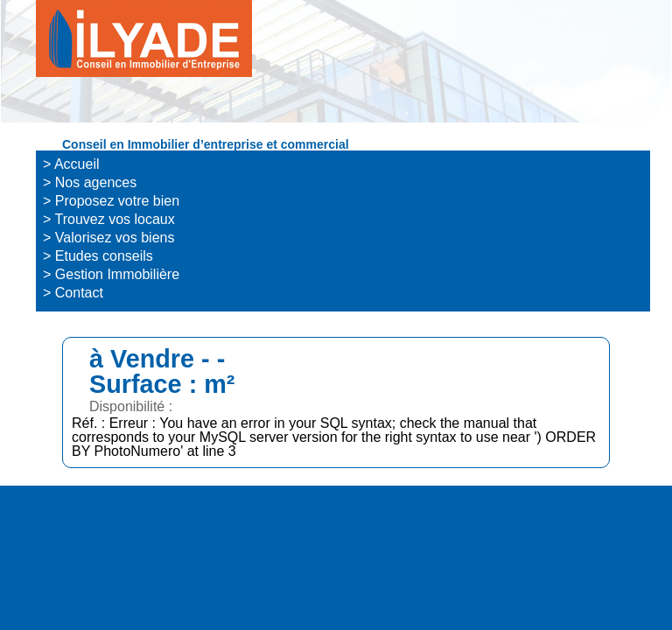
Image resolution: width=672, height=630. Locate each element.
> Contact (73, 293)
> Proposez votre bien (111, 201)
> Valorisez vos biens (108, 238)
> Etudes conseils (98, 256)
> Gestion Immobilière (111, 274)
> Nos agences (90, 182)
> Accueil (71, 164)
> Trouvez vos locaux (109, 219)
